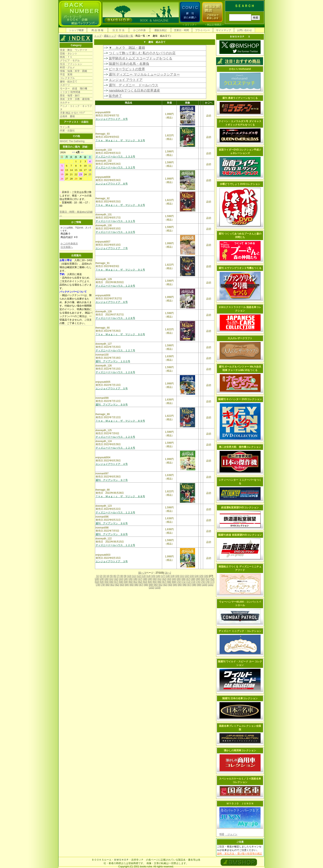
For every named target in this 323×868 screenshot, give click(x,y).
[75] (203, 582)
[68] (169, 582)
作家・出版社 (67, 131)
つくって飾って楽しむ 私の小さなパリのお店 (142, 53)
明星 (222, 834)
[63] (145, 582)
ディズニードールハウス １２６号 (115, 372)
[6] (115, 576)
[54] (102, 582)
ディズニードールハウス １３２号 (115, 167)
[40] (154, 579)
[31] (111, 579)
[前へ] (141, 573)
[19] (172, 576)
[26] (206, 576)
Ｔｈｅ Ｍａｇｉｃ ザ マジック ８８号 (120, 496)
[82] (117, 585)
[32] (116, 579)
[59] (126, 582)
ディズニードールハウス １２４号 (115, 448)
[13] (144, 576)
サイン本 (65, 127)
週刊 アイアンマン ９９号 (112, 405)
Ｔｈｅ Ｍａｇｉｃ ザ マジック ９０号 (120, 334)
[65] (154, 582)
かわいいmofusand (240, 69)
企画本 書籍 (67, 116)
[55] (106, 582)
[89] (151, 585)
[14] (148, 576)
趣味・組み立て (69, 82)
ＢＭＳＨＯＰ (121, 860)
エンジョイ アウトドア (126, 80)
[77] (212, 582)
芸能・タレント (69, 54)
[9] (125, 576)
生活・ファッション (71, 64)
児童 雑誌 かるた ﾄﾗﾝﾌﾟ (73, 113)
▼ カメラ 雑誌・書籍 (127, 48)
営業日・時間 (181, 30)
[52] (212, 579)
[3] (104, 576)
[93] (170, 585)
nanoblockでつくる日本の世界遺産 (134, 90)
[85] (132, 585)
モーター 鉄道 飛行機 (74, 89)
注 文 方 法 (118, 30)
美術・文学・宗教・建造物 (75, 99)
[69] (174, 582)
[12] (139, 576)
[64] (150, 582)
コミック (190, 25)
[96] (185, 585)
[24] (197, 576)
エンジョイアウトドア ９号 (112, 119)
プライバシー (202, 30)
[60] (131, 582)
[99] (199, 585)
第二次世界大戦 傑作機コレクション (240, 447)
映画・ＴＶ (66, 57)
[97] (189, 585)
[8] (122, 576)
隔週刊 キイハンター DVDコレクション (240, 399)
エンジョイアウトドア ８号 (112, 184)
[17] (163, 576)
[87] (141, 585)
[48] (193, 579)
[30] (106, 579)
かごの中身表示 (69, 244)
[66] (159, 582)
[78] (98, 585)
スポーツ (65, 85)
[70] (179, 582)
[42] (164, 579)
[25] (201, 576)
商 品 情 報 (97, 30)
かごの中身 (139, 30)
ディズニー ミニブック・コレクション (240, 631)
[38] (145, 579)
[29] (102, 579)
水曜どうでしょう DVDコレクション (240, 184)
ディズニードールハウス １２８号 (115, 318)
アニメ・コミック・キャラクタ (76, 108)
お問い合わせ (245, 30)
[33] (121, 579)
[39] (150, 579)
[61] (135, 582)
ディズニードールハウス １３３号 (115, 156)
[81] (112, 585)
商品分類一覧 (126, 36)
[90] (156, 585)
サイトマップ (224, 30)
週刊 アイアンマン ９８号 (112, 534)
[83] (122, 585)
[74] (198, 582)
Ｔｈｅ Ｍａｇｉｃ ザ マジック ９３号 (120, 140)
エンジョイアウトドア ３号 (112, 561)
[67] (164, 582)
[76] (207, 582)
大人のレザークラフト (240, 338)
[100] (204, 585)
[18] (168, 576)
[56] (111, 582)
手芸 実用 (66, 75)
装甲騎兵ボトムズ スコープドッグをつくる (140, 58)
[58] (121, 582)
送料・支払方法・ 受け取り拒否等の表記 (239, 854)
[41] (159, 579)
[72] (188, 582)
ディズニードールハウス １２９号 (115, 286)
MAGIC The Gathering (72, 141)
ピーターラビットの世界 (127, 69)
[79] (103, 585)
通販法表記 (160, 30)
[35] (131, 579)
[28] (97, 579)
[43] (169, 579)
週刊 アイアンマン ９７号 (112, 480)
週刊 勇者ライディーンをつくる (240, 98)
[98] (194, 585)
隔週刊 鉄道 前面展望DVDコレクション (240, 535)
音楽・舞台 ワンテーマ (74, 50)
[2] (101, 576)
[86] (136, 585)
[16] (158, 576)
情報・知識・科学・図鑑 (74, 71)
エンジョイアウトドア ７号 (112, 248)
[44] (174, 579)
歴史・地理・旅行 (70, 96)
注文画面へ (67, 247)
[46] (184, 579)
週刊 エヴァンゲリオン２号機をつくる (240, 268)
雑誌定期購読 (214, 25)
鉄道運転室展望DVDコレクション (240, 507)
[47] (188, 579)
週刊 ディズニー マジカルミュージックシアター (144, 74)
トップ (98, 36)
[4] (108, 576)
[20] (177, 576)
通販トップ (110, 36)
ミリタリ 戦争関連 (70, 92)
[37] (140, 579)
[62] (140, 582)
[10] (129, 576)
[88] (146, 585)
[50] (203, 579)
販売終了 (115, 96)
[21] (182, 576)
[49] (198, 579)
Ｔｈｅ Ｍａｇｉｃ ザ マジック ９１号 (120, 270)
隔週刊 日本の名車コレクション (240, 698)
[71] (184, 582)
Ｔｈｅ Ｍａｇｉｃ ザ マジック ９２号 (120, 205)
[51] (207, 579)
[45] (179, 579)
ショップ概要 (76, 30)
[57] (116, 582)
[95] (180, 585)
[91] (160, 585)
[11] (134, 576)
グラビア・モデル (70, 61)
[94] (175, 585)
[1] (98, 576)
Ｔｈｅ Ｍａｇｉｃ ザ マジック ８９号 (120, 421)
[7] (118, 576)
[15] (153, 576)
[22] (187, 576)
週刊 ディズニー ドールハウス (133, 85)
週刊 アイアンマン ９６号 (112, 523)
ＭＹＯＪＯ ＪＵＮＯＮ (240, 804)
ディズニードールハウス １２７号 (115, 350)
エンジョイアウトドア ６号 (112, 302)
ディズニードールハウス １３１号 (115, 221)
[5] (111, 576)
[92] (165, 585)
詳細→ (86, 147)
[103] (158, 588)
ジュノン (231, 834)
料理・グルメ (67, 68)
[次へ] (168, 573)
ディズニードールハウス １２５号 (115, 437)
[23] (192, 576)
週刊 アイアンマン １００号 (113, 361)
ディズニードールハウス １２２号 (115, 545)
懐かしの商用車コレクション (240, 750)
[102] (152, 588)
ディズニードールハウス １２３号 (115, 512)
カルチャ (65, 103)
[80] (108, 585)
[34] (126, 579)
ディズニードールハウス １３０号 (115, 232)
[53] (97, 582)
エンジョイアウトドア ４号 (112, 464)
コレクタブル (67, 78)
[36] (135, 579)
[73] (193, 582)
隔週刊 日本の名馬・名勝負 (129, 64)
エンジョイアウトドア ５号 (112, 388)
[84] (127, 585)
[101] (211, 585)
